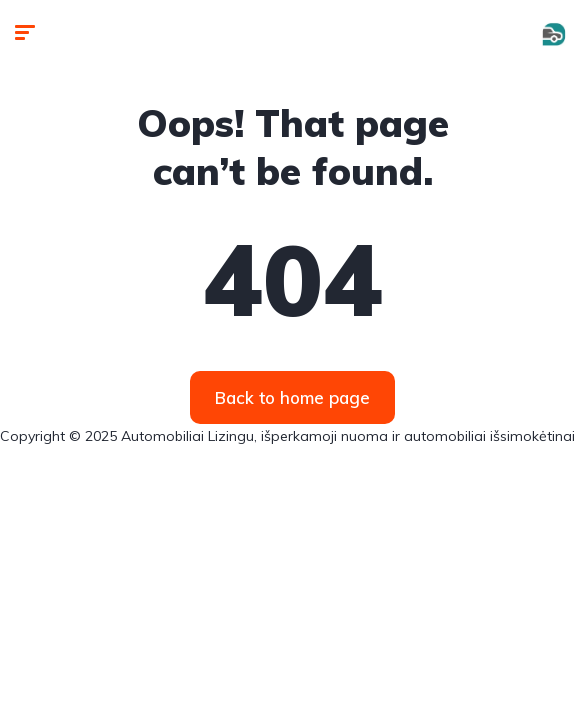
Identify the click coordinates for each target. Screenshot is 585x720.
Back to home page (292, 397)
